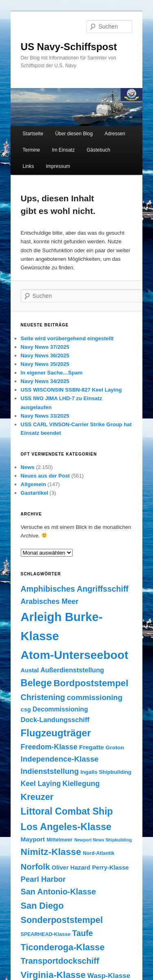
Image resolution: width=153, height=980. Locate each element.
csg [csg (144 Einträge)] (26, 709)
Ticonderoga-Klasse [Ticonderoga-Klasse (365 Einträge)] (63, 947)
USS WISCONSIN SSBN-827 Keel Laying (71, 390)
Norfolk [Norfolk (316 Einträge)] (35, 867)
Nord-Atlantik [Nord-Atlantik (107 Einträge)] (99, 853)
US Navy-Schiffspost (69, 47)
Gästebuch (98, 150)
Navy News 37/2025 (45, 347)
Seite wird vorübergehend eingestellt (67, 338)
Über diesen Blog (74, 134)
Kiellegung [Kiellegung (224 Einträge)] (81, 784)
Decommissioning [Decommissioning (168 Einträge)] (60, 709)
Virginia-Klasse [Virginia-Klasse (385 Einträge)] (53, 975)
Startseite (33, 134)
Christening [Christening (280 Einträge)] (43, 697)
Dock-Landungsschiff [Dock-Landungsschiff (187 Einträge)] (55, 720)
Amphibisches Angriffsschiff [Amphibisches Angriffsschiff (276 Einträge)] (75, 589)
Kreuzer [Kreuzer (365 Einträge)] (37, 797)
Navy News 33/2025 (45, 416)
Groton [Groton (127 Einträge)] (115, 748)
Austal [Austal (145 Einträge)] (30, 670)
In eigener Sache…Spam (52, 373)
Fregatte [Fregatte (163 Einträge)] (92, 747)
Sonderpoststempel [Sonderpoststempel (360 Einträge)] (62, 920)
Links (28, 166)
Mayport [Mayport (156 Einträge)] (33, 839)
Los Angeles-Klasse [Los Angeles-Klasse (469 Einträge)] (66, 827)
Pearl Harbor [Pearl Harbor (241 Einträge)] (43, 879)
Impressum (58, 166)
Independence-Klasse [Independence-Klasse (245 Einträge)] (60, 759)
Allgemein (33, 484)
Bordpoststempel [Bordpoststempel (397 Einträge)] (91, 683)
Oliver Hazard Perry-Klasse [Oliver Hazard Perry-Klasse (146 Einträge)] (90, 868)
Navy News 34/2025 (45, 381)
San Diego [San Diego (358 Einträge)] (42, 906)
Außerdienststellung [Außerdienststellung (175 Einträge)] (72, 670)
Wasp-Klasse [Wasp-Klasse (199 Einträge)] (109, 976)
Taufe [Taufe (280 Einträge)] (83, 933)
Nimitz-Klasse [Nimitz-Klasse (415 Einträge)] (51, 852)
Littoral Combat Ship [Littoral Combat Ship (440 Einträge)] (67, 811)
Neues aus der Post (45, 476)
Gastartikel (34, 493)
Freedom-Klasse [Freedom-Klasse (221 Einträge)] (49, 747)
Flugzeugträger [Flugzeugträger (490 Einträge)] (56, 733)
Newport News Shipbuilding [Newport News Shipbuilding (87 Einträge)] (103, 840)
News (28, 467)
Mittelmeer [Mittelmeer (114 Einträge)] (60, 840)
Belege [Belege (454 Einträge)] (37, 683)
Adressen (115, 134)
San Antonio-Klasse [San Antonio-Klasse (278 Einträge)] (59, 892)
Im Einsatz (63, 150)
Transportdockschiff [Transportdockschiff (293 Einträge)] (60, 961)
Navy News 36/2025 (45, 356)
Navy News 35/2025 (45, 364)
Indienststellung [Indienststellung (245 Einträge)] (50, 771)
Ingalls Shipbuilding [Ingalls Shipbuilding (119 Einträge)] (106, 772)
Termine (31, 150)
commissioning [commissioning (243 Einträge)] (95, 697)
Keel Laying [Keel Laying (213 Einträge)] (41, 784)
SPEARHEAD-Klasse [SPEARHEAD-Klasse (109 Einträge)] (46, 934)
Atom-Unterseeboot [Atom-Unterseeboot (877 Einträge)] (75, 655)
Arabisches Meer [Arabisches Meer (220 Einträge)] (50, 601)
